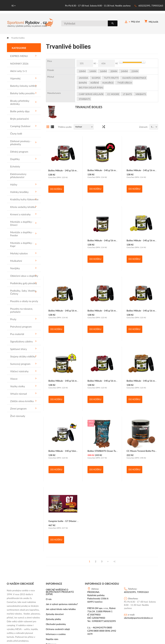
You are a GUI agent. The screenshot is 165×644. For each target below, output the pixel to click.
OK (10, 607)
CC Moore (113, 94)
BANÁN (83, 82)
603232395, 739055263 (151, 6)
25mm (135, 71)
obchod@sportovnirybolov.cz (138, 547)
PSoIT (132, 629)
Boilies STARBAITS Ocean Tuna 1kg (66, 451)
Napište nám (52, 569)
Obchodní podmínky (56, 554)
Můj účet (132, 22)
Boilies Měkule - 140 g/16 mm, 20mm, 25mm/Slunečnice (116, 240)
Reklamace (51, 574)
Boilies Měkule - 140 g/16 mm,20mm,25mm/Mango (113, 380)
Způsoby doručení (55, 544)
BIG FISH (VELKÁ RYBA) (91, 87)
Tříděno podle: (65, 127)
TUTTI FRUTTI (111, 77)
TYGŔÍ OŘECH (125, 82)
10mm (82, 71)
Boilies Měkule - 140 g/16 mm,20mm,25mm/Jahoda (74, 380)
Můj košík (151, 22)
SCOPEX (96, 77)
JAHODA (84, 77)
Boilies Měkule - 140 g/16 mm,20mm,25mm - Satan (74, 170)
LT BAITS (127, 94)
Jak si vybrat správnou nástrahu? (62, 534)
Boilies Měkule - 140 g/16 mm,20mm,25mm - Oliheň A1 (115, 310)
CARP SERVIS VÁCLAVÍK (91, 94)
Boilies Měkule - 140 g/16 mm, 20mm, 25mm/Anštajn (114, 170)
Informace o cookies (56, 564)
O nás (49, 529)
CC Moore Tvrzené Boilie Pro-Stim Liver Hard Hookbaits (115, 451)
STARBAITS (85, 99)
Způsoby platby (53, 549)
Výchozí (79, 126)
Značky (49, 579)
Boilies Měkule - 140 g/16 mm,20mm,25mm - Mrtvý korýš (77, 310)
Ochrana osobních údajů (58, 559)
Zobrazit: (143, 127)
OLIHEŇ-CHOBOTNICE (134, 77)
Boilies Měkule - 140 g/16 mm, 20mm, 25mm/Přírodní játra (78, 240)
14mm (93, 71)
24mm (124, 71)
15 (152, 126)
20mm (114, 71)
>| (114, 491)
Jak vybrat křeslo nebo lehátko (61, 539)
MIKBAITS (141, 94)
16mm (103, 71)
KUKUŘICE (108, 82)
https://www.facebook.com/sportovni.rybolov (29, 624)
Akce (48, 584)
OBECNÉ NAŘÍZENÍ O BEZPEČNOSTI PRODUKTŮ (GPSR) (60, 521)
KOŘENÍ (95, 82)
